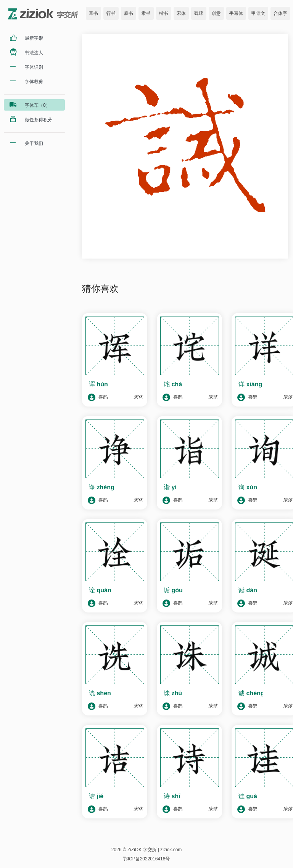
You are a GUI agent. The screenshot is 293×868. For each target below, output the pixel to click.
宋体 (181, 13)
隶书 (146, 13)
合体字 (280, 13)
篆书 (129, 13)
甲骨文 (258, 13)
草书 (93, 13)
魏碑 (199, 13)
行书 (111, 13)
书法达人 (34, 53)
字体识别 (34, 67)
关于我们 (34, 143)
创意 (216, 13)
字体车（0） (38, 105)
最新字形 (34, 38)
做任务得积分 (39, 120)
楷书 (164, 13)
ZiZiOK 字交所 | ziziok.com (155, 850)
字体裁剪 (34, 82)
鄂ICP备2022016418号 (147, 859)
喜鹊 (98, 397)
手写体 (236, 13)
